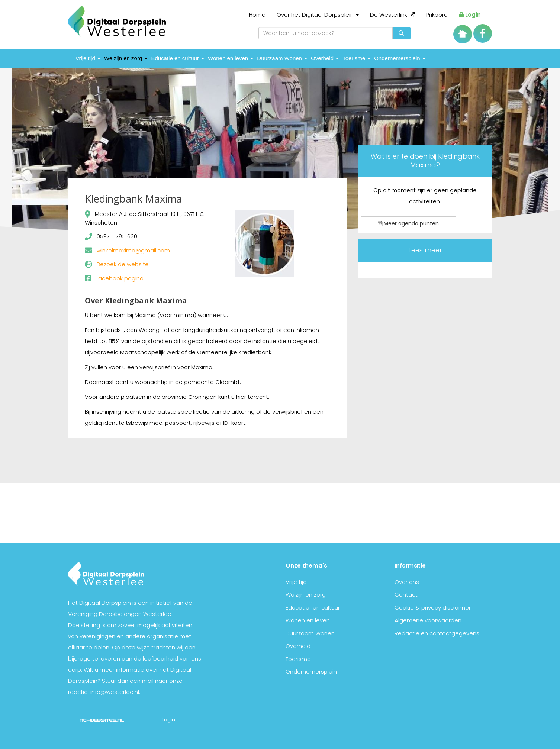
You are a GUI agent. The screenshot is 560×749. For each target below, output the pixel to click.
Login (470, 15)
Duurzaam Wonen (282, 58)
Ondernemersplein (400, 58)
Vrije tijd (88, 58)
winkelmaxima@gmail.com (133, 250)
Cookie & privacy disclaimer (433, 608)
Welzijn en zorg (126, 58)
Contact (406, 595)
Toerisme (356, 58)
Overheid (325, 58)
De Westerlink (392, 15)
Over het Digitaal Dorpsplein (318, 15)
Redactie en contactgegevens (437, 633)
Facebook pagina (120, 278)
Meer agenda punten (408, 223)
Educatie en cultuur (178, 58)
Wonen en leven (231, 58)
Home (257, 15)
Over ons (407, 582)
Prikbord (437, 15)
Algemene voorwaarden (428, 620)
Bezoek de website (123, 264)
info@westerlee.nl (115, 692)
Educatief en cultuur (313, 608)
